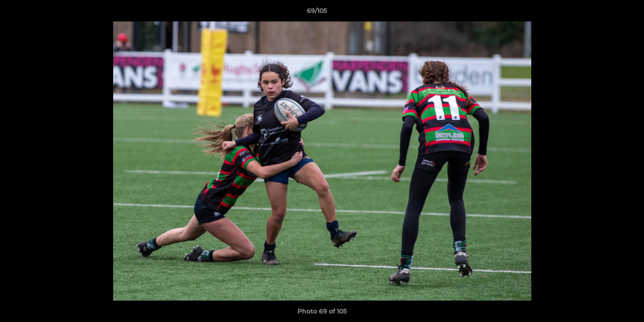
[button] (606, 13)
